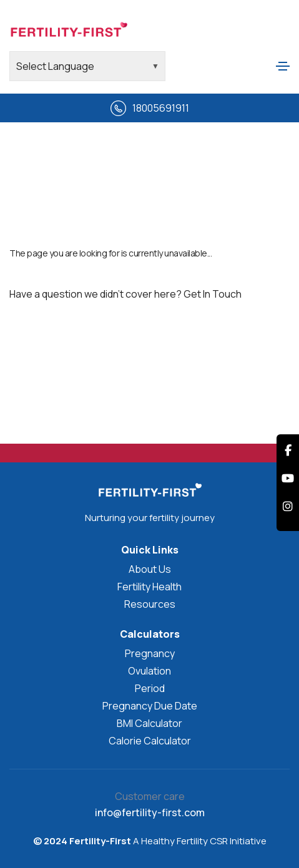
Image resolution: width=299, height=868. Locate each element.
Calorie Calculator (150, 741)
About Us (150, 569)
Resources (150, 604)
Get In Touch (213, 294)
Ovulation (149, 671)
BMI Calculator (149, 723)
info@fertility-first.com (150, 812)
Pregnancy (150, 653)
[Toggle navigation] (283, 66)
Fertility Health (149, 587)
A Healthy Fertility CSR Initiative (199, 841)
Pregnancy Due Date (150, 706)
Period (150, 688)
